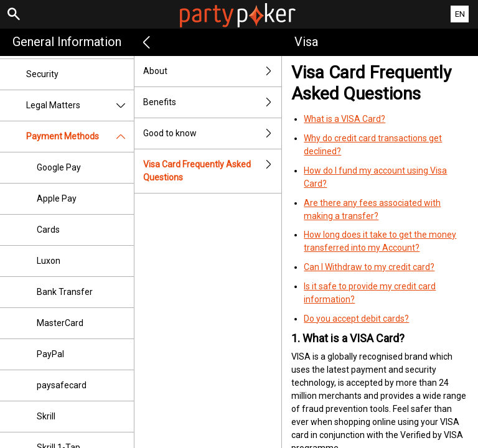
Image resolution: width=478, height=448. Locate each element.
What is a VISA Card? (344, 119)
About (212, 71)
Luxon (49, 261)
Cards (48, 230)
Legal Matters (80, 105)
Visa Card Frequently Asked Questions (212, 171)
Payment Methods (80, 137)
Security (42, 74)
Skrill (46, 416)
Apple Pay (57, 198)
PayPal (50, 354)
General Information (67, 42)
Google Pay (59, 167)
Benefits (212, 102)
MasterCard (60, 323)
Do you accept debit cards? (356, 319)
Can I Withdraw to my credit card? (369, 267)
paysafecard (62, 385)
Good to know (212, 133)
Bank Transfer (65, 292)
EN (460, 14)
